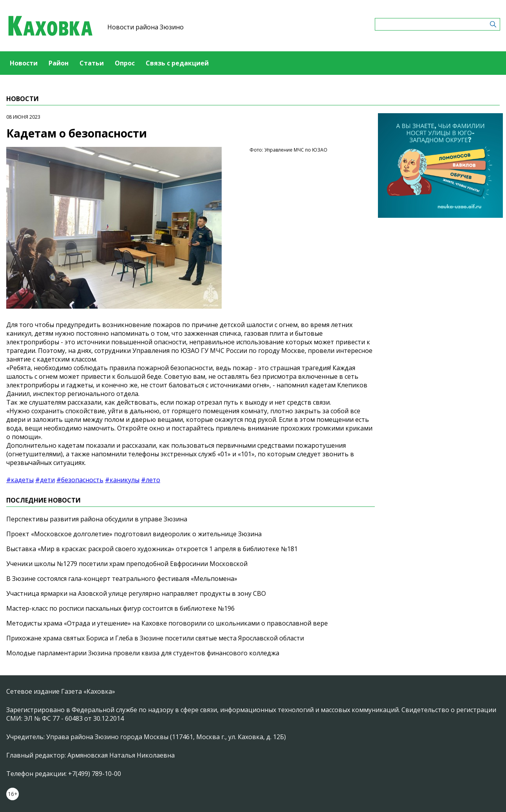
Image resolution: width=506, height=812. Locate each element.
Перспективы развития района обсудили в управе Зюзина (97, 519)
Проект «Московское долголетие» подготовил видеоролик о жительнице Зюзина (134, 534)
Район (59, 63)
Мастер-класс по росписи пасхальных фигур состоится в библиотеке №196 (120, 608)
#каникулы (122, 480)
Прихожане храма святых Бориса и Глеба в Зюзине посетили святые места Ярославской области (155, 638)
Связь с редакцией (177, 63)
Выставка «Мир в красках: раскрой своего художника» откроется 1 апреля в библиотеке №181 (152, 549)
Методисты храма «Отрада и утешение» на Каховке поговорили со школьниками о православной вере (167, 623)
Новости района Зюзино (145, 27)
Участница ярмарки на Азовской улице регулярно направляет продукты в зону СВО (136, 593)
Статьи (92, 63)
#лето (151, 480)
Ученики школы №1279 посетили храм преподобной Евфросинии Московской (127, 564)
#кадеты (20, 480)
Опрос (125, 63)
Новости (24, 63)
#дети (45, 480)
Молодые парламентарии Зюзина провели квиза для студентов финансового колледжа (143, 653)
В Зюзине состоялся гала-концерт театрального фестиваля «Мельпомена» (122, 579)
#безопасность (80, 480)
